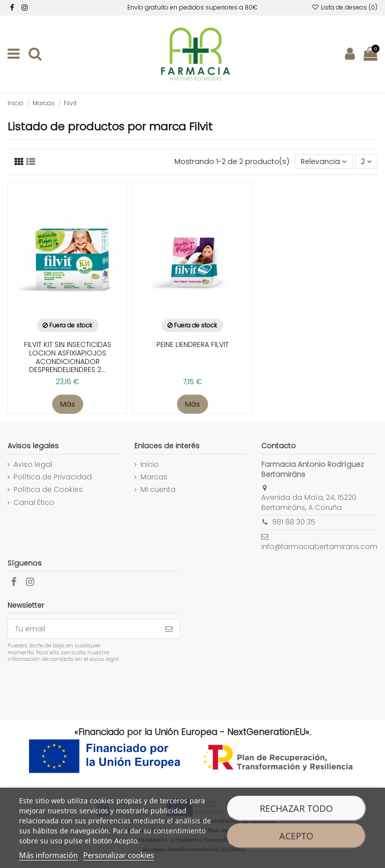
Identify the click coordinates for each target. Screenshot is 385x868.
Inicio (150, 465)
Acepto (296, 836)
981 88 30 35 (294, 522)
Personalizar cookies (119, 855)
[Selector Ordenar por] (324, 162)
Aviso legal (33, 465)
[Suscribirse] (169, 629)
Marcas (154, 477)
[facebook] (12, 8)
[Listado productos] (19, 162)
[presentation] (91, 688)
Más (68, 404)
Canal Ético (34, 503)
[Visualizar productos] (31, 162)
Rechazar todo (296, 808)
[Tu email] (83, 629)
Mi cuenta (158, 490)
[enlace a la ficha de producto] (67, 289)
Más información (48, 855)
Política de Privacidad (53, 477)
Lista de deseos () (345, 7)
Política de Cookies (48, 490)
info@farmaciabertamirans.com (319, 547)
